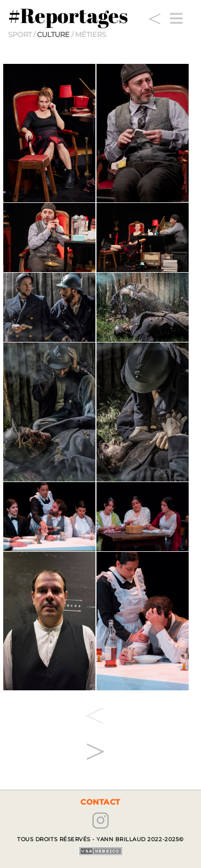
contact (100, 802)
